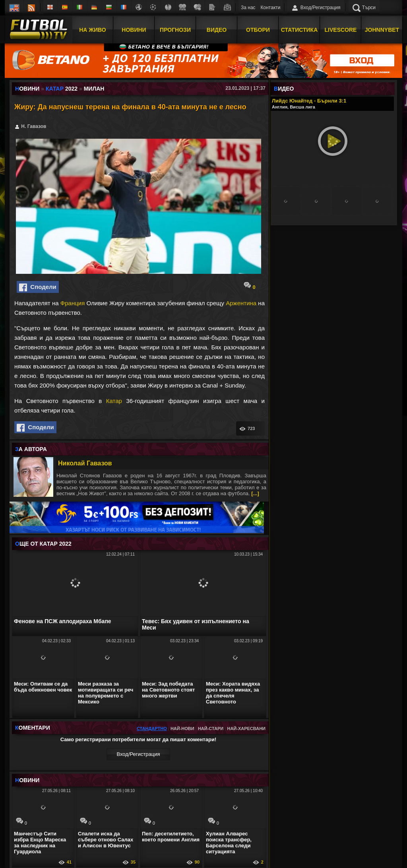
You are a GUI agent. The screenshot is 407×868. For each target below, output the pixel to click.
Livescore (341, 29)
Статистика (299, 29)
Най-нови (182, 728)
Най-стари (211, 728)
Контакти (271, 8)
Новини (134, 29)
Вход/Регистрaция (138, 754)
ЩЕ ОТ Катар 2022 (43, 544)
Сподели (38, 287)
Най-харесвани (246, 728)
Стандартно (152, 728)
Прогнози (175, 29)
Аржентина (241, 303)
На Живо (92, 29)
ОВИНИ (27, 780)
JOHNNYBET (382, 29)
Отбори (258, 29)
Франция (73, 303)
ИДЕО (284, 89)
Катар (114, 401)
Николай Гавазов (85, 463)
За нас (248, 8)
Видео (217, 29)
